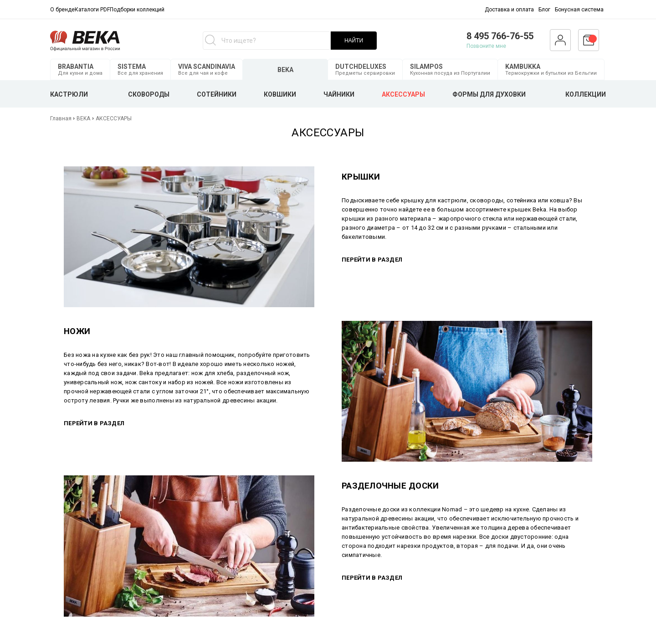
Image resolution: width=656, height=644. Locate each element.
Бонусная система (579, 10)
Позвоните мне (486, 46)
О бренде (62, 10)
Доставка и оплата (509, 10)
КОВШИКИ (280, 94)
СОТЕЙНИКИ (217, 94)
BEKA (83, 118)
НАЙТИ (354, 41)
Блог (544, 10)
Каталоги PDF (92, 10)
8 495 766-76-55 (500, 36)
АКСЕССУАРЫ (403, 94)
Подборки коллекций (137, 10)
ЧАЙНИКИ (339, 94)
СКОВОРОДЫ (149, 94)
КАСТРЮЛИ (69, 94)
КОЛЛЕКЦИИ (586, 94)
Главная (61, 118)
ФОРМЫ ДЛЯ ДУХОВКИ (489, 94)
